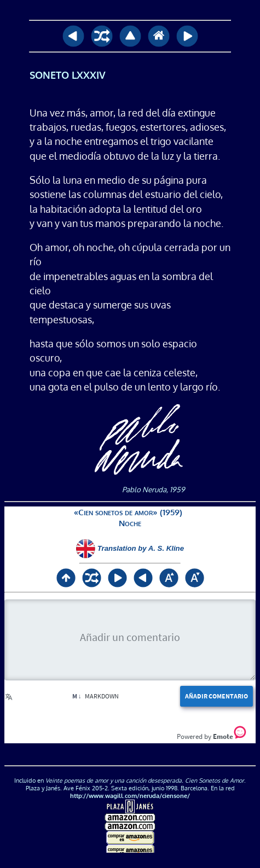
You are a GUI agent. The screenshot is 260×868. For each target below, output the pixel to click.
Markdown (96, 696)
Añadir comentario (216, 696)
